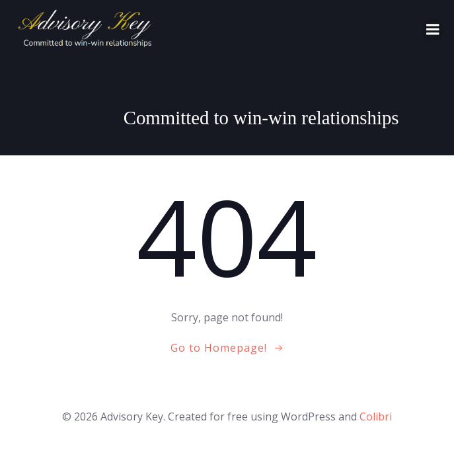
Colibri (376, 416)
